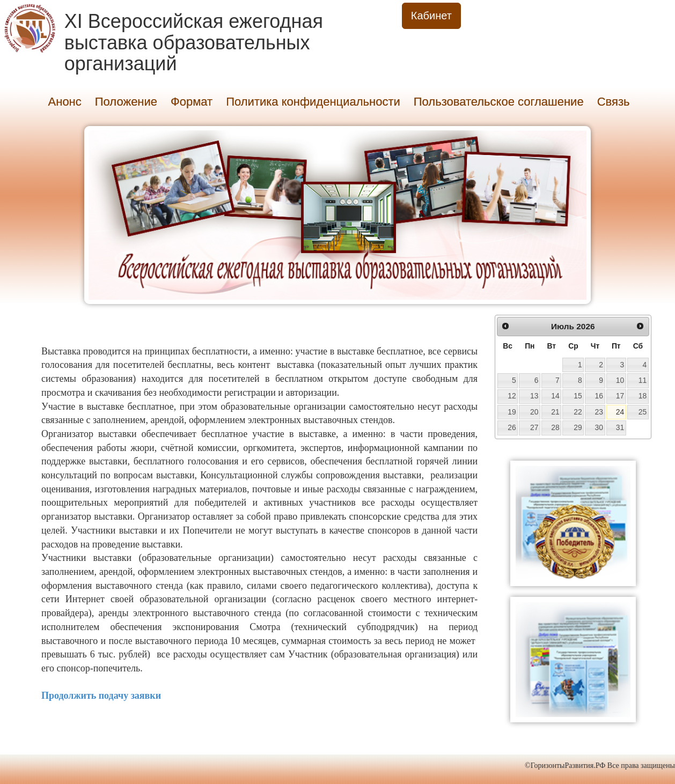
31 (620, 427)
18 (643, 396)
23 (599, 412)
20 (534, 412)
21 (555, 412)
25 (643, 412)
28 (555, 427)
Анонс (65, 102)
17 (620, 396)
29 (578, 427)
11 (643, 380)
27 (534, 427)
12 (512, 396)
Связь (614, 102)
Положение (126, 102)
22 (578, 412)
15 (578, 396)
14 (555, 396)
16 (599, 396)
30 (599, 427)
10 (620, 380)
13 (534, 396)
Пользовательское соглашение (499, 102)
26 (512, 427)
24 (620, 412)
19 (512, 412)
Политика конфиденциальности (313, 102)
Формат (192, 102)
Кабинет (431, 16)
